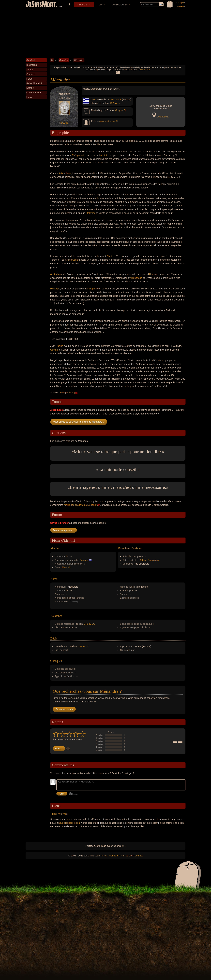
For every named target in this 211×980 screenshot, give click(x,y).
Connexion (181, 6)
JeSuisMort (41, 5)
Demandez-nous (64, 709)
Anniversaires (120, 5)
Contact (138, 856)
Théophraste (79, 155)
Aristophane (65, 173)
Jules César (72, 260)
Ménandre (79, 60)
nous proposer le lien (69, 823)
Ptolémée (91, 213)
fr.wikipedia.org (67, 393)
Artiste (143, 560)
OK (118, 72)
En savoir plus (144, 70)
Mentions (114, 856)
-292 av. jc (115, 103)
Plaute (110, 256)
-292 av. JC (83, 646)
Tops (100, 5)
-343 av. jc (116, 99)
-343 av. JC (89, 624)
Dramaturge (154, 560)
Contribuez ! (163, 117)
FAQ (105, 856)
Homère (153, 274)
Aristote (104, 155)
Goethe (54, 350)
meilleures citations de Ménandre (81, 505)
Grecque (84, 560)
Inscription (181, 3)
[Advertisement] (105, 34)
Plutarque (55, 289)
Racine (60, 346)
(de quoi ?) (120, 110)
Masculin (67, 567)
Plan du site (127, 856)
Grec (93, 99)
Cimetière (82, 5)
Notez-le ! (64, 123)
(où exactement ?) (109, 121)
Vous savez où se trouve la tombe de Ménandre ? (79, 422)
